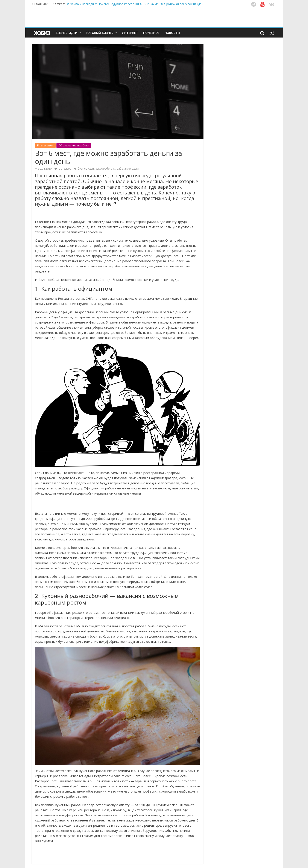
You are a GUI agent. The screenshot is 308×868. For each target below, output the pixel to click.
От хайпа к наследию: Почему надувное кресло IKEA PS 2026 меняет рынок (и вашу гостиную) (134, 4)
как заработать (105, 169)
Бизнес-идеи (67, 33)
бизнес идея (86, 169)
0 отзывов (63, 169)
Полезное (151, 33)
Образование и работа (74, 145)
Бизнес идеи (45, 145)
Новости (172, 33)
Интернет (130, 33)
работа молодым (128, 169)
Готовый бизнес (100, 33)
